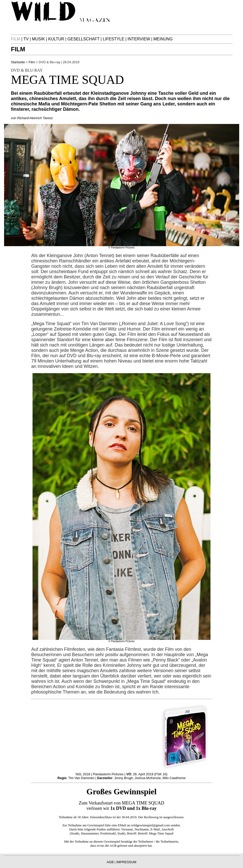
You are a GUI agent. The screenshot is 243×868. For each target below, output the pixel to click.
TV (26, 39)
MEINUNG (163, 39)
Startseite (18, 62)
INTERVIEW (139, 39)
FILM (18, 49)
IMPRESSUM (126, 862)
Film (32, 62)
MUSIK (39, 39)
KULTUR (56, 39)
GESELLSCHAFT (83, 39)
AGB (113, 846)
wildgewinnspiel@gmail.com (150, 825)
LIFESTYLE (113, 39)
